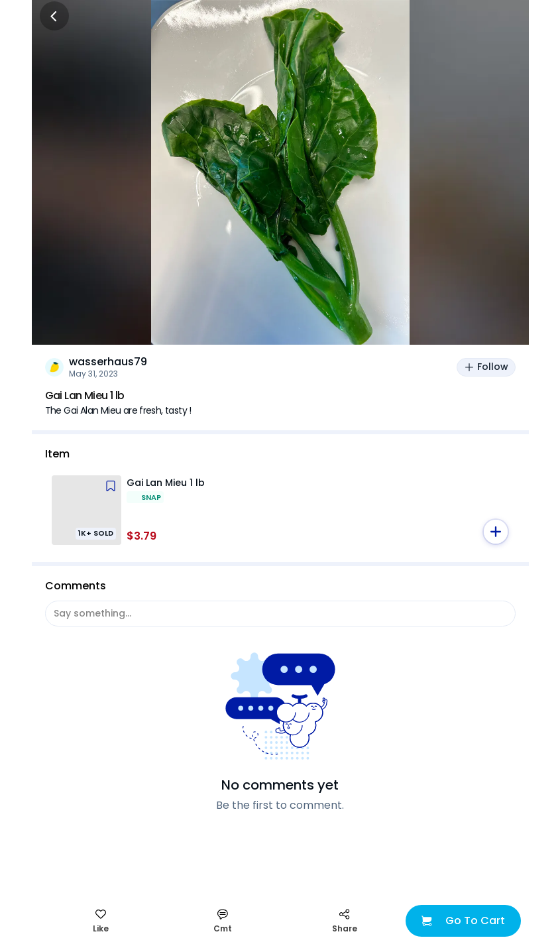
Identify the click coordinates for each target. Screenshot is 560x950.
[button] (496, 532)
